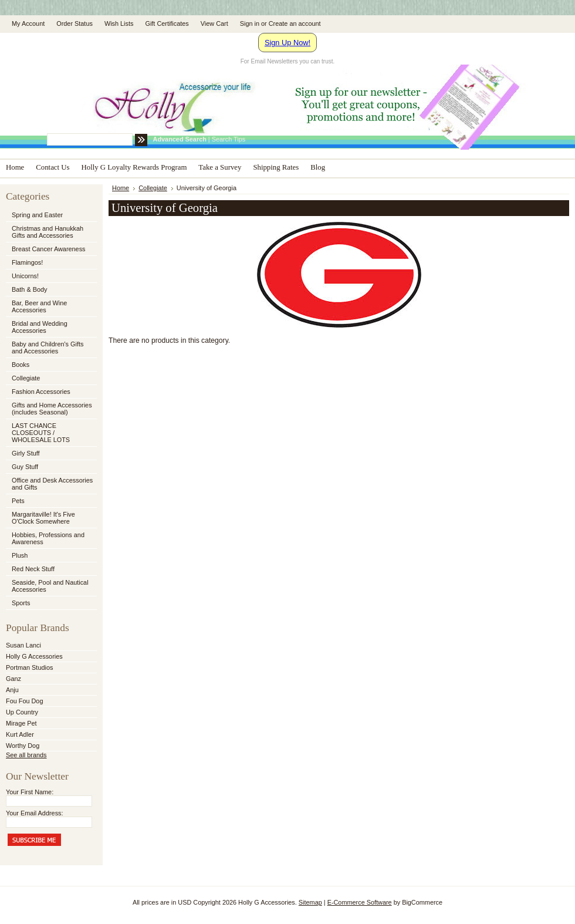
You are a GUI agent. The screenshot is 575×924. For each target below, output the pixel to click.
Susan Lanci (23, 645)
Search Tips (229, 139)
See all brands (26, 755)
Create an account (295, 23)
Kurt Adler (20, 734)
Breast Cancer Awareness (49, 249)
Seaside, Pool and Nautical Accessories (50, 586)
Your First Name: (30, 792)
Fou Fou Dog (24, 701)
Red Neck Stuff (33, 569)
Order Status (75, 23)
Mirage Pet (21, 723)
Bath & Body (29, 289)
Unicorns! (25, 276)
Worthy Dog (23, 746)
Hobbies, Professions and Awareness (50, 538)
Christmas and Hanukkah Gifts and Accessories (50, 232)
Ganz (13, 679)
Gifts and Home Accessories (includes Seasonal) (50, 409)
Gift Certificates (167, 23)
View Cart (214, 23)
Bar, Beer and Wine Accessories (50, 306)
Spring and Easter (37, 215)
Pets (50, 501)
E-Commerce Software (360, 902)
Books (21, 365)
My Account (28, 23)
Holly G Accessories (34, 656)
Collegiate (50, 379)
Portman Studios (29, 667)
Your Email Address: (35, 813)
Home (121, 188)
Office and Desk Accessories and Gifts (52, 484)
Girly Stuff (50, 454)
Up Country (22, 712)
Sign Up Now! (287, 43)
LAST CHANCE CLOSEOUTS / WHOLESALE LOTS (41, 433)
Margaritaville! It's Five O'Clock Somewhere (43, 518)
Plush (20, 555)
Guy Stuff (25, 467)
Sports (50, 603)
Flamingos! (27, 262)
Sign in (250, 23)
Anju (12, 690)
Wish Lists (119, 23)
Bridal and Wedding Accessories (40, 327)
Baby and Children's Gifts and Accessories (48, 348)
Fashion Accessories (50, 392)
